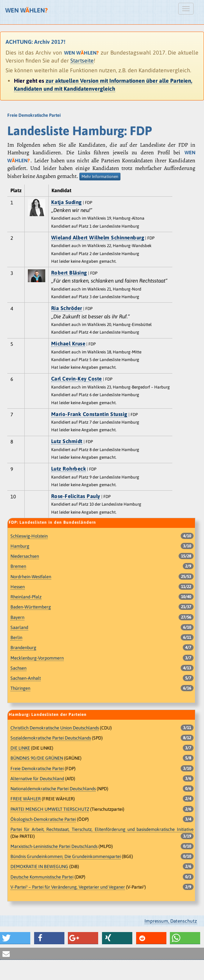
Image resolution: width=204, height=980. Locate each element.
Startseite (82, 60)
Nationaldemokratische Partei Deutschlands (53, 789)
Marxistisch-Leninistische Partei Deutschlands (54, 846)
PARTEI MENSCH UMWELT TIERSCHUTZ (50, 809)
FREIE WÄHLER (26, 799)
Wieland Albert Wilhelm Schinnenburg (98, 238)
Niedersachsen (25, 556)
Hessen (18, 587)
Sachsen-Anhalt (26, 678)
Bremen (18, 566)
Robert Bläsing (69, 273)
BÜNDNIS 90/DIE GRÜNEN (37, 758)
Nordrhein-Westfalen (31, 577)
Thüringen (20, 688)
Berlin (16, 638)
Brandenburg (23, 648)
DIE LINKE (20, 748)
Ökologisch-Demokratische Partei (43, 819)
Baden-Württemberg (31, 607)
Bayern (17, 617)
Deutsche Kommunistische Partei (42, 877)
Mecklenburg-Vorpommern (37, 658)
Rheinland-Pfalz (26, 597)
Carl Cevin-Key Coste (77, 379)
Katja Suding (66, 202)
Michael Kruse (68, 344)
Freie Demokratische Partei (37, 769)
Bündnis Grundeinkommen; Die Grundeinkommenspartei (66, 856)
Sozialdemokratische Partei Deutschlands (51, 738)
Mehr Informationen (100, 177)
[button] (15, 938)
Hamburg (20, 546)
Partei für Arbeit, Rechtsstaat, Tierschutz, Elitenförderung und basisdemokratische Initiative (102, 829)
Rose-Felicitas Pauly (76, 496)
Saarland (19, 627)
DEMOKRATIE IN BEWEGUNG (39, 867)
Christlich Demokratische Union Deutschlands (55, 728)
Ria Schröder (67, 308)
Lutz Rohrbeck (69, 469)
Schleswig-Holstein (29, 536)
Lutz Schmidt (67, 441)
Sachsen (18, 668)
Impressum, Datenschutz (171, 921)
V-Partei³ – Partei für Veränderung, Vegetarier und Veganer (68, 887)
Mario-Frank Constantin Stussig (89, 414)
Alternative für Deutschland (37, 779)
